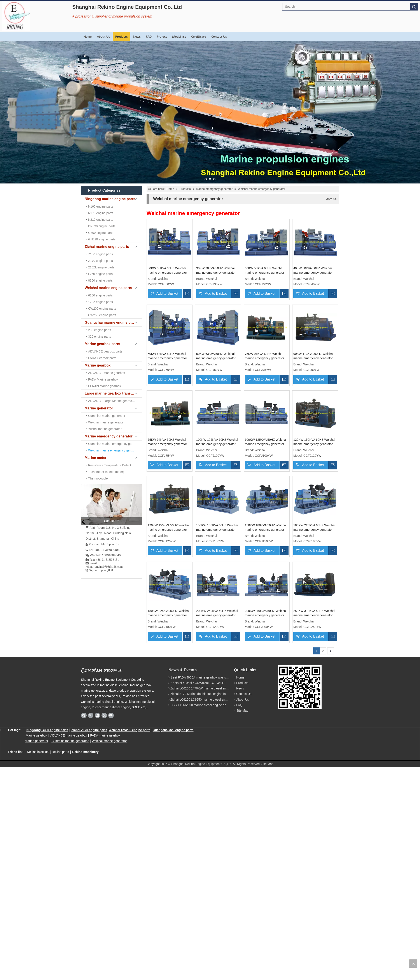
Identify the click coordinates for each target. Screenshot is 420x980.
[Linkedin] (97, 917)
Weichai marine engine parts (108, 215)
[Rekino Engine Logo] (16, 16)
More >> (331, 199)
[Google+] (91, 917)
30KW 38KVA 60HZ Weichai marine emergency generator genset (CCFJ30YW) (167, 275)
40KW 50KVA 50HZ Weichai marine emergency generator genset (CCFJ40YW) (167, 365)
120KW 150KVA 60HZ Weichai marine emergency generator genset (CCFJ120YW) (269, 545)
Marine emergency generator (109, 264)
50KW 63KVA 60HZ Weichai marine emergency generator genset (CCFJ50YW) (218, 365)
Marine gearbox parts (102, 231)
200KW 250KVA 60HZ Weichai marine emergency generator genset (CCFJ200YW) (269, 725)
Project (162, 37)
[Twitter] (104, 917)
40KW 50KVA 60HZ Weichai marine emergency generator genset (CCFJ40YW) (268, 275)
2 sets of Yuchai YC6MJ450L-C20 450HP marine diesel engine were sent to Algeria (227, 885)
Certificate (199, 37)
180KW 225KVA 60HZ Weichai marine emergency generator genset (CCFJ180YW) (169, 725)
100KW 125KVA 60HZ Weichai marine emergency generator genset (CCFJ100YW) (169, 545)
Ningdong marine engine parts (110, 199)
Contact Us (219, 37)
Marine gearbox (98, 239)
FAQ (149, 37)
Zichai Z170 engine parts (89, 932)
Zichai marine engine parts (107, 207)
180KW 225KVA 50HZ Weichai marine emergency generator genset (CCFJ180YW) (219, 725)
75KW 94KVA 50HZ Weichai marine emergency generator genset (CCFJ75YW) (268, 455)
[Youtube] (111, 917)
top (413, 964)
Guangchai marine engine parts (111, 223)
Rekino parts (60, 954)
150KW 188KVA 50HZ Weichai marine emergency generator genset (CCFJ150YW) (269, 635)
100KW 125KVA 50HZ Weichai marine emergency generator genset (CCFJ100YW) (219, 545)
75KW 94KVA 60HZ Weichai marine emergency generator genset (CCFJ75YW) (167, 455)
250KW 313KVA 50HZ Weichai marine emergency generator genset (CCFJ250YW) (219, 815)
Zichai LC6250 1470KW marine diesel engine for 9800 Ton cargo (214, 890)
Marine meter (96, 272)
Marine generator (99, 256)
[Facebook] (84, 917)
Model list (179, 37)
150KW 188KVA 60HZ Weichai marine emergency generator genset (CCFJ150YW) (219, 635)
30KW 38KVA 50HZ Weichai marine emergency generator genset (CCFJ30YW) (218, 275)
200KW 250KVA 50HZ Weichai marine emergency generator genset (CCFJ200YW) (169, 815)
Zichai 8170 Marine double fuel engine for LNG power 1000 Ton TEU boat (220, 896)
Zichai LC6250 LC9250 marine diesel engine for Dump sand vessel (216, 901)
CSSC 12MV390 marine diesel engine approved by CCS (209, 907)
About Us (103, 37)
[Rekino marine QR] (281, 871)
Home (88, 37)
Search (414, 7)
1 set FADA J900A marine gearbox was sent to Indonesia (209, 880)
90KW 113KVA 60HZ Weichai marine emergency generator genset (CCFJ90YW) (218, 455)
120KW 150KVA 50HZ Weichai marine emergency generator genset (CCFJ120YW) (169, 635)
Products (122, 37)
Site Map (240, 913)
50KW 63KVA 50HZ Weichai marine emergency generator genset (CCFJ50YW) (268, 365)
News (137, 37)
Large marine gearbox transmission (113, 248)
